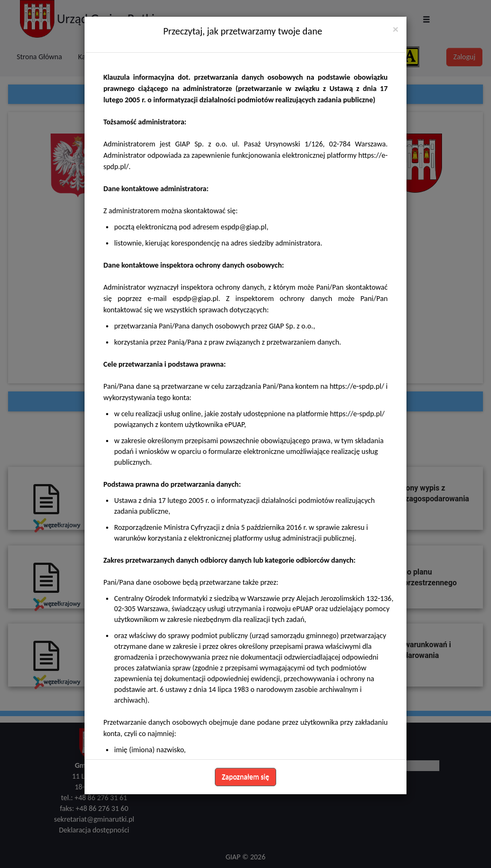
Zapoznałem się (245, 777)
